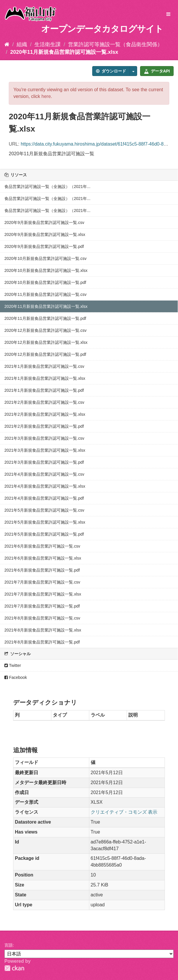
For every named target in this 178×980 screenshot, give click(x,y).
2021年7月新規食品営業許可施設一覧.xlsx (43, 594)
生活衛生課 (48, 44)
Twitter (13, 665)
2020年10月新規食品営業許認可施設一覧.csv (46, 258)
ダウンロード (111, 71)
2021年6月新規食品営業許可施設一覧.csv (42, 546)
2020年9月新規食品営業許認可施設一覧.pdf (44, 246)
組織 (22, 44)
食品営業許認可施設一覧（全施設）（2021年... (47, 187)
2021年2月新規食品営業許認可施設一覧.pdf (44, 426)
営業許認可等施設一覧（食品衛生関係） (115, 44)
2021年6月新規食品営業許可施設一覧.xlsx (43, 558)
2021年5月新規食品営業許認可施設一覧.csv (44, 510)
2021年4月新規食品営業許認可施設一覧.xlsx (45, 486)
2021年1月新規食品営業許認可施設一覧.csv (44, 366)
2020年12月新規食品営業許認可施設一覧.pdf (45, 354)
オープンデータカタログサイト (102, 29)
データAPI (157, 71)
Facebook (16, 677)
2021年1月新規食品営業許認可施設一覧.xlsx (45, 378)
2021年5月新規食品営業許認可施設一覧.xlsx (45, 522)
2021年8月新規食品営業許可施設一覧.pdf (42, 642)
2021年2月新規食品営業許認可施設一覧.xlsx (45, 414)
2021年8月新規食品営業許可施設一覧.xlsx (43, 630)
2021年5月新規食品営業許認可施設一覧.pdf (44, 534)
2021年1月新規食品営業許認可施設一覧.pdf (44, 390)
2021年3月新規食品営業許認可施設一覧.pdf (44, 462)
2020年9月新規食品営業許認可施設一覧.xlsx (45, 234)
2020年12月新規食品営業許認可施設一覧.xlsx (46, 342)
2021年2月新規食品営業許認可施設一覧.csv (44, 402)
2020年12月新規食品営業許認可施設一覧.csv (46, 330)
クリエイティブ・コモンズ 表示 (124, 812)
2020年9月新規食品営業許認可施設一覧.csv (44, 222)
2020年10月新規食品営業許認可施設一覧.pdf (45, 282)
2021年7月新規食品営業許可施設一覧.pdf (42, 606)
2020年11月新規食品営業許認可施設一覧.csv (46, 294)
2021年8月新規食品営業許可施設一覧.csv (42, 618)
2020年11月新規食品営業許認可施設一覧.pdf (45, 318)
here (46, 96)
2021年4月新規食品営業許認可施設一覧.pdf (44, 498)
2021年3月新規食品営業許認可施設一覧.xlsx (45, 450)
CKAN (14, 968)
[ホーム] (7, 44)
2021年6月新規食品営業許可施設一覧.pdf (42, 570)
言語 (8, 945)
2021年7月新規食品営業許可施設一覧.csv (42, 582)
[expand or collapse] (168, 14)
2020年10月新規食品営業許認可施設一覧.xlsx (46, 270)
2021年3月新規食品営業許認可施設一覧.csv (44, 438)
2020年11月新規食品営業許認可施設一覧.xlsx (64, 52)
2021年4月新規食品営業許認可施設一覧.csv (44, 474)
